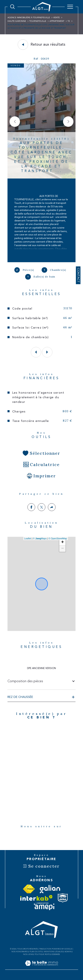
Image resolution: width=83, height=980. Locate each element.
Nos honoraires (20, 952)
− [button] (63, 549)
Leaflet (28, 538)
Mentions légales (53, 952)
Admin (68, 952)
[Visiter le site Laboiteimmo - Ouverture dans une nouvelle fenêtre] (41, 968)
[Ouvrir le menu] (70, 7)
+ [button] (63, 542)
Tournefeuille (38, 21)
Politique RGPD (42, 954)
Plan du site (36, 952)
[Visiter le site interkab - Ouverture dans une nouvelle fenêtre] (36, 898)
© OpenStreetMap (58, 538)
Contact (78, 275)
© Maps (40, 538)
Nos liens (28, 954)
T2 (69, 21)
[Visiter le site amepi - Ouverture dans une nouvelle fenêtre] (44, 906)
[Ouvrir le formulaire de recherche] (12, 7)
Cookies (56, 954)
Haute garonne (17, 21)
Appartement (57, 21)
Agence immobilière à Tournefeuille (29, 18)
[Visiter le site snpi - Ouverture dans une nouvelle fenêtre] (63, 898)
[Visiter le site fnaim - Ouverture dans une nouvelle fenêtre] (29, 889)
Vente (56, 18)
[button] (68, 122)
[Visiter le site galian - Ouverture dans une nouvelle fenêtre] (50, 889)
